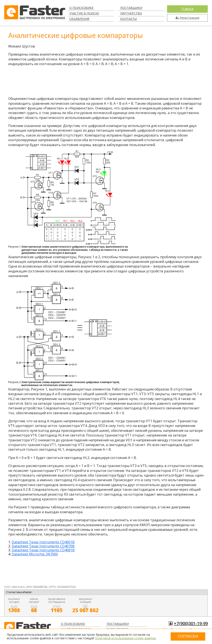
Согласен (188, 636)
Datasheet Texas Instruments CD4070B (43, 546)
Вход (187, 9)
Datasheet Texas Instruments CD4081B (43, 550)
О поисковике (81, 8)
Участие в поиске (84, 13)
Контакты (128, 19)
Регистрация (187, 18)
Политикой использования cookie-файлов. (126, 638)
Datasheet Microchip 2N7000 (35, 554)
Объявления (79, 19)
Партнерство (131, 13)
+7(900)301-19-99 (191, 623)
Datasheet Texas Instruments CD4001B (43, 542)
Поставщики (131, 8)
